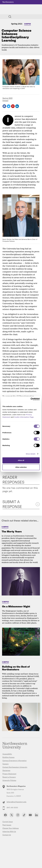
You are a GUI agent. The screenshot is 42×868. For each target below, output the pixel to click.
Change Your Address (11, 828)
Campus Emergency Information (15, 761)
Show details (31, 454)
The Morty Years (12, 531)
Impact (5, 100)
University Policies (9, 780)
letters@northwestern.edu (16, 802)
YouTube (30, 815)
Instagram (18, 815)
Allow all (21, 460)
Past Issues (7, 825)
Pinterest (13, 106)
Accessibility (7, 754)
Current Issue (8, 822)
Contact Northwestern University (15, 767)
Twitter (9, 106)
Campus (28, 24)
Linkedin (37, 815)
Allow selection (21, 467)
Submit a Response (12, 504)
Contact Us (7, 835)
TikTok (24, 815)
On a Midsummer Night (16, 606)
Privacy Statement (9, 774)
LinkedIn (17, 106)
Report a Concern (9, 777)
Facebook (4, 106)
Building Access (8, 757)
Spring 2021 (17, 24)
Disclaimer (6, 770)
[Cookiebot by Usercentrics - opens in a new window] (31, 399)
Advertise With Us (9, 831)
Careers (5, 764)
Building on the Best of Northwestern (16, 668)
